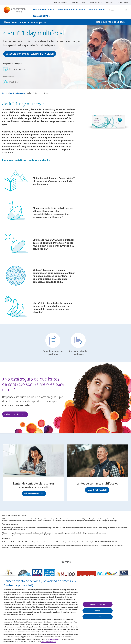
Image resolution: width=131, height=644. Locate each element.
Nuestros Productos (18, 93)
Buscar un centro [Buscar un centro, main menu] (41, 16)
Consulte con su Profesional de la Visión (30, 54)
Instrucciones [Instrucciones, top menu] (80, 2)
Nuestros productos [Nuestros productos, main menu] (43, 10)
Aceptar (98, 618)
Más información (34, 493)
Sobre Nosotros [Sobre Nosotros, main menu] (95, 10)
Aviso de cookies (54, 640)
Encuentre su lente (15, 414)
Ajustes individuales (98, 606)
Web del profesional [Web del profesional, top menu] (61, 2)
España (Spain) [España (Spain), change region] (123, 2)
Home (5, 93)
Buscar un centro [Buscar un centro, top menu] (96, 2)
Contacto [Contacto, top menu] (110, 2)
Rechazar (98, 612)
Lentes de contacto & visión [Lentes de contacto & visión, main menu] (70, 10)
